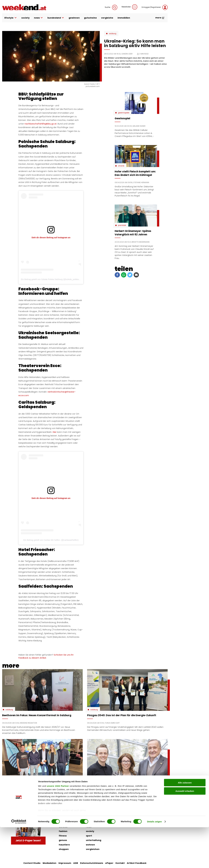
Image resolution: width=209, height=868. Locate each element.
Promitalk (122, 225)
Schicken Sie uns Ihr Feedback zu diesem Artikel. (46, 656)
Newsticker (129, 7)
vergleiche (107, 18)
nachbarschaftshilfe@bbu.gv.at (41, 124)
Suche (111, 7)
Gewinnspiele (124, 113)
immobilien (124, 18)
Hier (55, 432)
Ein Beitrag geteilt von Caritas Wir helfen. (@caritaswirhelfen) (51, 540)
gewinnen (74, 18)
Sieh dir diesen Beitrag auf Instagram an (51, 238)
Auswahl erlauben (185, 832)
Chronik (121, 166)
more (160, 18)
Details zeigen (154, 862)
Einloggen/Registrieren (155, 7)
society (25, 18)
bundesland (56, 18)
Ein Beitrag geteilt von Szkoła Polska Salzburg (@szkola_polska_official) (54, 279)
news (39, 18)
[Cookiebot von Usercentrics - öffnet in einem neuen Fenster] (19, 862)
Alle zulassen (185, 823)
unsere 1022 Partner (58, 827)
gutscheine (90, 18)
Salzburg (113, 34)
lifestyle (11, 18)
